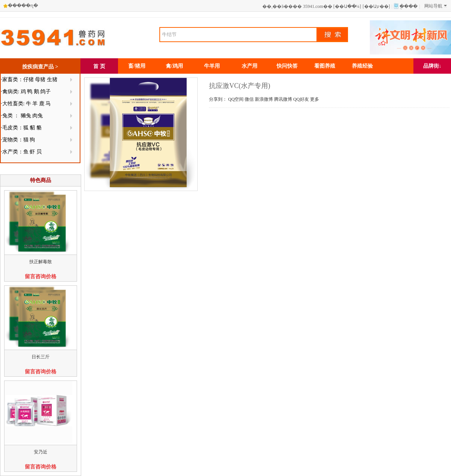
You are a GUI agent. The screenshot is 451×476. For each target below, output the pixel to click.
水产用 (250, 66)
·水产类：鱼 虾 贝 (21, 152)
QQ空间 (236, 99)
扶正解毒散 (41, 262)
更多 (315, 99)
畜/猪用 (137, 66)
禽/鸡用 (174, 66)
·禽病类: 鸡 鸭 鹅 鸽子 (26, 92)
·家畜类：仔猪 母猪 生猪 (29, 80)
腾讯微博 (283, 99)
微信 (249, 99)
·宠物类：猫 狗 (18, 140)
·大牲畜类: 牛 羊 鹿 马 (26, 104)
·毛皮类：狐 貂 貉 (21, 128)
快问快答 (287, 66)
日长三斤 (41, 357)
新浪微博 (264, 99)
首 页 (99, 66)
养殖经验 (362, 66)
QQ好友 (301, 99)
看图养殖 (325, 66)
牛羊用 (212, 66)
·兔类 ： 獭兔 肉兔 (22, 116)
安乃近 (41, 452)
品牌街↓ (432, 66)
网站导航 (436, 6)
